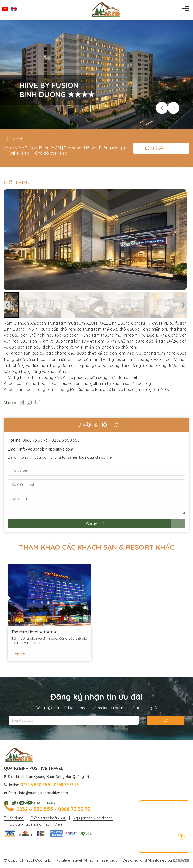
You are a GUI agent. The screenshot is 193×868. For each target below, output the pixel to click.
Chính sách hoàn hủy (48, 818)
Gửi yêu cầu (96, 524)
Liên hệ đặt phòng (155, 150)
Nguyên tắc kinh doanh (93, 818)
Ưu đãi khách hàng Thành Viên (36, 824)
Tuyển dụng (14, 818)
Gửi (165, 720)
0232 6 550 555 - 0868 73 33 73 (53, 809)
